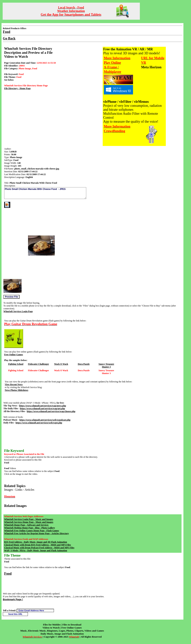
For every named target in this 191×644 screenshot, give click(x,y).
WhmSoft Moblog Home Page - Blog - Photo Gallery (30, 528)
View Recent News (14, 384)
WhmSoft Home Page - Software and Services (26, 525)
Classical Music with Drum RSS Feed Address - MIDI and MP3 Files (38, 545)
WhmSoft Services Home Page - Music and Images (29, 522)
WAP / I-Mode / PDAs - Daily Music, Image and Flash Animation (36, 550)
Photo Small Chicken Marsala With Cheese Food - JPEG (45, 193)
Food (8, 574)
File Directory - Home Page (17, 88)
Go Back (9, 38)
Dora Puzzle (84, 364)
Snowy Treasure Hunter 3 (106, 365)
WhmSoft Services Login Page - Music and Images (29, 519)
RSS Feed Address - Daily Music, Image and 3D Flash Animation (36, 542)
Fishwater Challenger (39, 364)
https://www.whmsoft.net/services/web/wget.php (39, 423)
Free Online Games (14, 355)
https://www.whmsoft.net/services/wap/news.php (43, 406)
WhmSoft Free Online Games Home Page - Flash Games (32, 531)
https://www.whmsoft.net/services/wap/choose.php (51, 411)
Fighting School (16, 364)
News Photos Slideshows (16, 390)
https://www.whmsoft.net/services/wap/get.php (42, 409)
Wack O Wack (61, 364)
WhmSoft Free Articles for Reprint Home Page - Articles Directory (37, 533)
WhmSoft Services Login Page (18, 311)
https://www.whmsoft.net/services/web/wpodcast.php (45, 420)
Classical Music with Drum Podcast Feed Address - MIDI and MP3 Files (39, 548)
